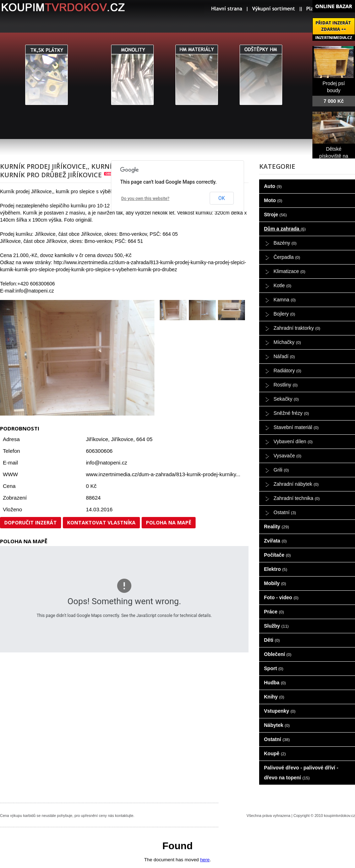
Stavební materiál (296, 427)
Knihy (274, 697)
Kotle (283, 285)
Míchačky (287, 342)
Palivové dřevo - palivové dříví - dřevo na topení (301, 773)
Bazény (285, 243)
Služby (277, 626)
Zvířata (275, 541)
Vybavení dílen (293, 441)
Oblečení (278, 654)
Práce (274, 612)
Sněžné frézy (291, 413)
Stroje (275, 215)
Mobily (275, 583)
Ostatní (285, 512)
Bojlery (285, 314)
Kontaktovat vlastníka (101, 522)
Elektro (276, 569)
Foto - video (281, 597)
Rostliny (286, 385)
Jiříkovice (122, 439)
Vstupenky (280, 711)
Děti (272, 640)
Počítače (278, 555)
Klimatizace (290, 271)
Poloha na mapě (169, 522)
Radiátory (288, 371)
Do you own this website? (146, 199)
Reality (277, 527)
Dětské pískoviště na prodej (334, 156)
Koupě (275, 753)
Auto (273, 186)
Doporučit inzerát (31, 522)
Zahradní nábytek (296, 484)
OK (222, 198)
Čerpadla (287, 257)
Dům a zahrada (285, 229)
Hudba (275, 683)
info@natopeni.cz (106, 463)
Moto (273, 200)
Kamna (285, 300)
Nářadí (284, 356)
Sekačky (286, 399)
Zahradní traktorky (297, 328)
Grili (281, 470)
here (205, 860)
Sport (274, 668)
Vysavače (288, 456)
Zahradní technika (297, 498)
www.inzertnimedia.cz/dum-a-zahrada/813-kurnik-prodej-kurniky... (163, 474)
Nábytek (277, 725)
